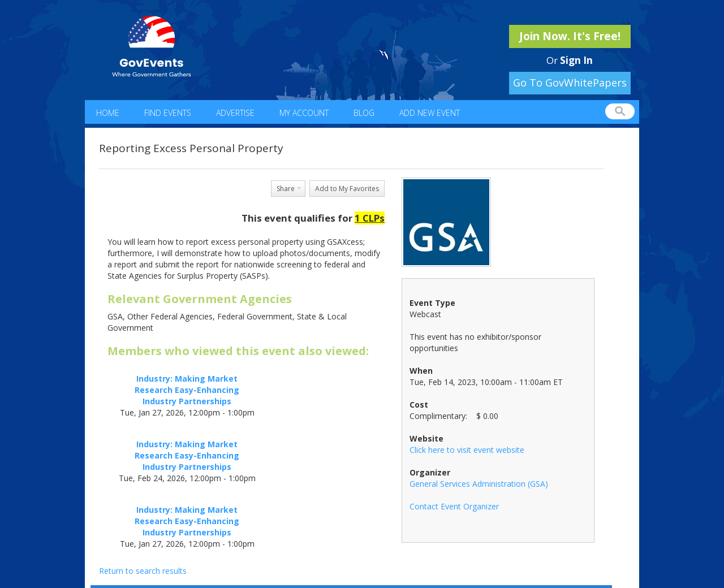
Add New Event (430, 113)
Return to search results (143, 571)
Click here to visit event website (467, 450)
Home (108, 113)
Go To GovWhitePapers (570, 83)
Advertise (235, 113)
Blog (364, 113)
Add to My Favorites (347, 189)
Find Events (168, 113)
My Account (304, 113)
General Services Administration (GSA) (479, 484)
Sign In (576, 60)
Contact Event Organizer (454, 506)
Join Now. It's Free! (570, 36)
